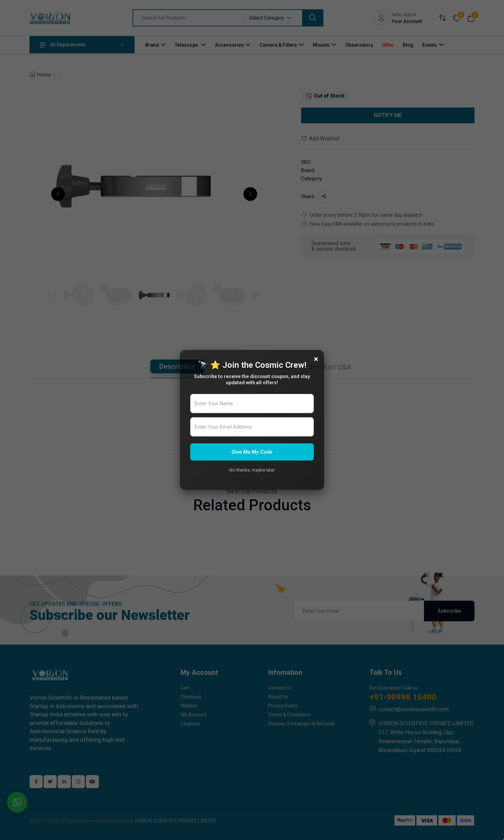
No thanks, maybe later (252, 470)
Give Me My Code (252, 452)
